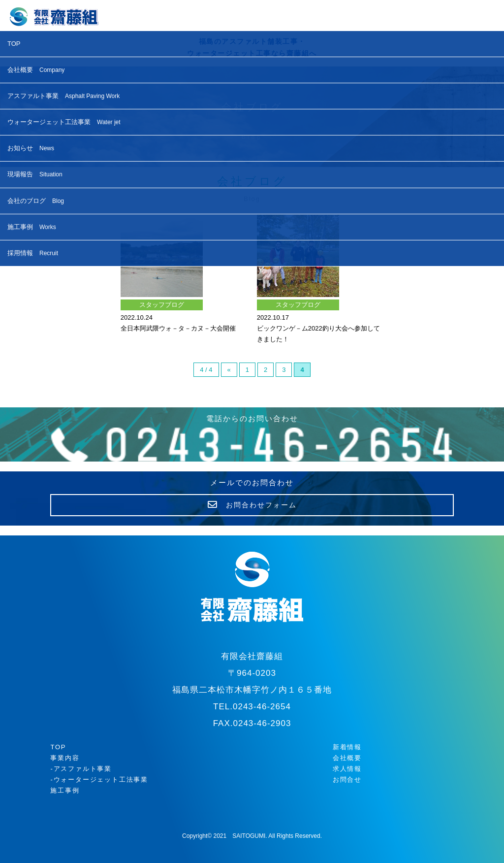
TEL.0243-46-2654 (252, 707)
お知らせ (31, 148)
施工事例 (32, 227)
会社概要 (36, 70)
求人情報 (347, 769)
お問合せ (347, 780)
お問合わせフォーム (252, 505)
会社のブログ (36, 201)
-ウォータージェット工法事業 (99, 780)
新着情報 (347, 747)
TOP (14, 44)
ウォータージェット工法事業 (64, 122)
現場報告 (35, 174)
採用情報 (33, 253)
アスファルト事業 (63, 96)
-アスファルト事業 (81, 769)
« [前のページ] (229, 370)
